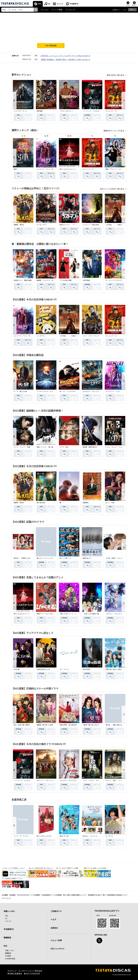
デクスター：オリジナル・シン (70, 780)
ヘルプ (124, 10)
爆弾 (15, 169)
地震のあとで (87, 558)
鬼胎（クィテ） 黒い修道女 (46, 447)
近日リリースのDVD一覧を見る (112, 189)
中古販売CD (74, 4)
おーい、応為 (110, 503)
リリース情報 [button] (57, 10)
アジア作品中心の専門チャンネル (12, 879)
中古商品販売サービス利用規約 (52, 895)
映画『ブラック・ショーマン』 (116, 169)
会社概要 (5, 895)
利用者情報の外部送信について (117, 895)
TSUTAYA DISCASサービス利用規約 (28, 895)
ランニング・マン (111, 111)
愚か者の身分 (41, 503)
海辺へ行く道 (64, 836)
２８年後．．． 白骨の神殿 (115, 225)
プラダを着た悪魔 (66, 280)
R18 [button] (131, 10)
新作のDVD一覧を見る (116, 75)
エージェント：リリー (113, 391)
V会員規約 (12, 895)
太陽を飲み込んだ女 (43, 669)
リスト (128, 5)
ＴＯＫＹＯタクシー (66, 111)
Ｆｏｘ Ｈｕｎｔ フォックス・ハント (119, 447)
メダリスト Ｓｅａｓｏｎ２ (115, 614)
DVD (40, 4)
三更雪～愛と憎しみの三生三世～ (94, 725)
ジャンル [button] (44, 10)
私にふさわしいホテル (44, 836)
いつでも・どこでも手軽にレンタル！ (13, 868)
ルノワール (109, 836)
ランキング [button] (70, 10)
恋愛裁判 (86, 503)
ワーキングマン (42, 225)
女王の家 (17, 669)
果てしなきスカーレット (68, 169)
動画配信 (7, 937)
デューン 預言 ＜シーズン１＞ (117, 780)
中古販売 (8, 956)
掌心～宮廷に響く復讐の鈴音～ (24, 725)
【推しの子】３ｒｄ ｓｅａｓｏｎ (71, 614)
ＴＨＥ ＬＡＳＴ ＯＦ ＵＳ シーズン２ (97, 780)
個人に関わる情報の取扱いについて (75, 895)
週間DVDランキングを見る (114, 131)
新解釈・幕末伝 (19, 225)
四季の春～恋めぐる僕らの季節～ (117, 669)
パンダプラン (41, 336)
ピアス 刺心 (64, 447)
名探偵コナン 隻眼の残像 (23, 280)
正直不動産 (86, 280)
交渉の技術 (86, 669)
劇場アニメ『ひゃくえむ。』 (46, 614)
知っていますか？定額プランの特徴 (67, 868)
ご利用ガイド (116, 10)
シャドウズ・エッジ (20, 111)
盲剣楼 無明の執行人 (90, 447)
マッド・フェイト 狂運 (22, 447)
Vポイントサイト (58, 949)
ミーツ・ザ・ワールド (21, 836)
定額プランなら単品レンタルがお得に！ (96, 868)
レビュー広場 (56, 940)
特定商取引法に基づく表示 (97, 895)
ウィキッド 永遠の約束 (91, 225)
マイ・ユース (64, 669)
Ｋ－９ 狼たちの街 (20, 391)
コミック (60, 4)
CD (49, 4)
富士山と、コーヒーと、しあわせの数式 (96, 836)
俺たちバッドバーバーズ (45, 558)
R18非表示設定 (10, 959)
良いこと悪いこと (66, 558)
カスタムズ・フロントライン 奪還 (94, 391)
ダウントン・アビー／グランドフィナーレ (51, 780)
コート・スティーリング (91, 336)
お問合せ (54, 928)
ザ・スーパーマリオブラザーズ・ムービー (120, 280)
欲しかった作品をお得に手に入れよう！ (41, 868)
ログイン (134, 5)
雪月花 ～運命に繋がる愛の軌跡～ (117, 725)
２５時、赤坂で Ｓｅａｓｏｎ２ (117, 558)
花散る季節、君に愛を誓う (69, 725)
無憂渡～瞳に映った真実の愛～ (47, 725)
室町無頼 (40, 111)
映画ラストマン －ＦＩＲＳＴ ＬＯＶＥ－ (74, 225)
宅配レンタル (10, 950)
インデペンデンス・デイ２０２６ (48, 391)
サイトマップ (6, 898)
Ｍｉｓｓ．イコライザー (68, 391)
